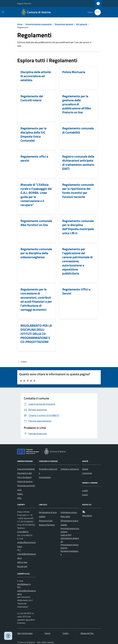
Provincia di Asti (46, 521)
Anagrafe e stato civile (48, 471)
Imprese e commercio (70, 469)
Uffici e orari (22, 562)
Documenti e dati (25, 473)
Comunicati (87, 473)
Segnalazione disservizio (70, 540)
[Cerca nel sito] (97, 12)
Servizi (48, 633)
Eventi (85, 495)
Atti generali (82, 24)
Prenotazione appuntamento (70, 546)
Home (20, 24)
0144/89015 (23, 532)
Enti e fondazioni (24, 477)
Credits (65, 633)
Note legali (65, 516)
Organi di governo (25, 481)
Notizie (85, 469)
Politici (20, 494)
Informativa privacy (69, 512)
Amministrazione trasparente (39, 24)
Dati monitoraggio (25, 633)
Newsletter (87, 516)
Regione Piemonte (24, 3)
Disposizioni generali (64, 24)
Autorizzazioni (45, 477)
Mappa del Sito (87, 633)
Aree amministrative (26, 469)
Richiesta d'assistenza (70, 553)
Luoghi (85, 490)
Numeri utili (22, 566)
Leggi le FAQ (66, 535)
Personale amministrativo (26, 488)
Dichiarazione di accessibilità (48, 514)
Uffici (19, 498)
